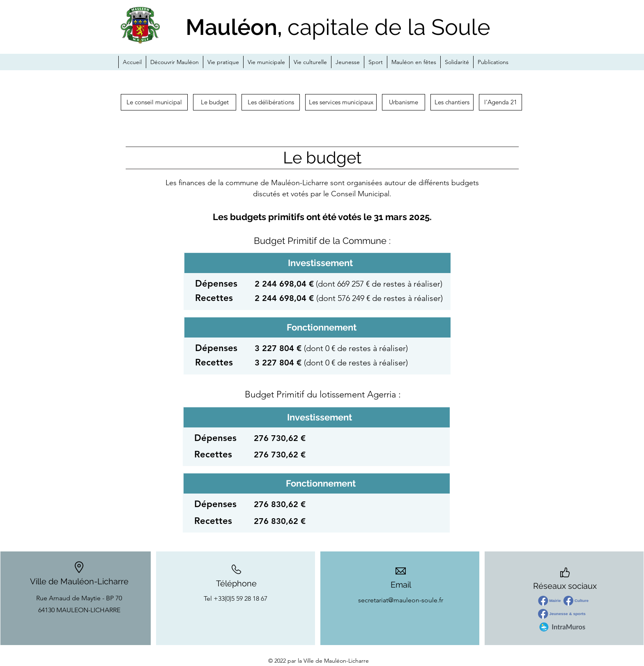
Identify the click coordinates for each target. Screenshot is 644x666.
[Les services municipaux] (341, 102)
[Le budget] (215, 102)
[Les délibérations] (271, 102)
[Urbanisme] (404, 102)
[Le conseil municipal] (154, 102)
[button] (452, 102)
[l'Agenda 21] (500, 102)
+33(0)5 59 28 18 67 (240, 598)
